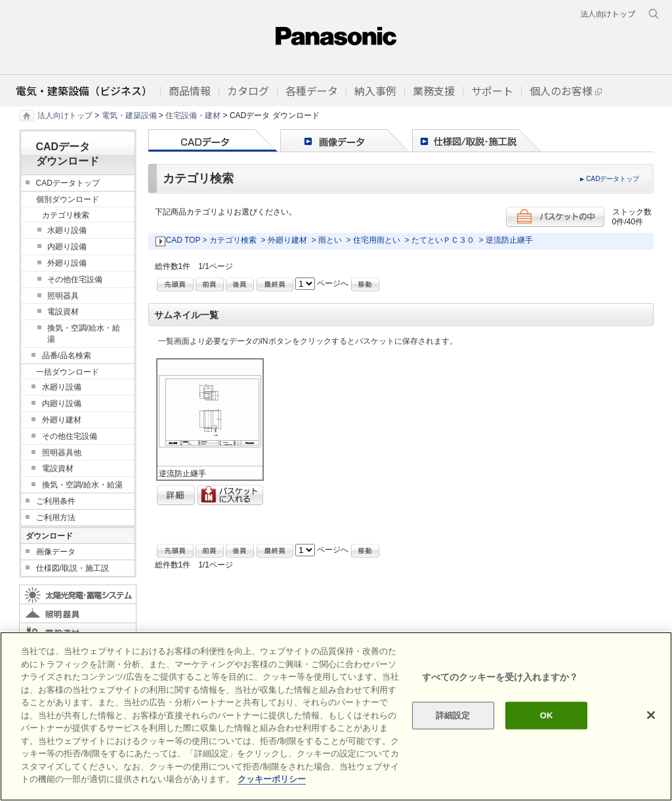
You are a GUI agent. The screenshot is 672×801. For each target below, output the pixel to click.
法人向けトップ (65, 115)
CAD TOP (183, 240)
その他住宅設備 (75, 279)
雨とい (330, 240)
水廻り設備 (67, 230)
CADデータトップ (613, 179)
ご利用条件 (56, 501)
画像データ (56, 552)
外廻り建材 (287, 240)
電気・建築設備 (129, 115)
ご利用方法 (56, 518)
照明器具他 (62, 453)
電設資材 (63, 312)
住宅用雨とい (377, 240)
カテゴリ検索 (233, 240)
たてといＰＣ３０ (443, 240)
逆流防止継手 (509, 240)
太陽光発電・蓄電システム (78, 594)
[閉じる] (651, 715)
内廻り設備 (67, 247)
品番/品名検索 (67, 356)
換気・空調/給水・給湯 (84, 334)
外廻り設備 (67, 263)
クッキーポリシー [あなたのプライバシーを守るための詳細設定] (272, 779)
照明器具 (63, 296)
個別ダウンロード (68, 199)
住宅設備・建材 (193, 115)
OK (547, 715)
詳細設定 (453, 715)
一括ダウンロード (68, 372)
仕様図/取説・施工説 (73, 568)
